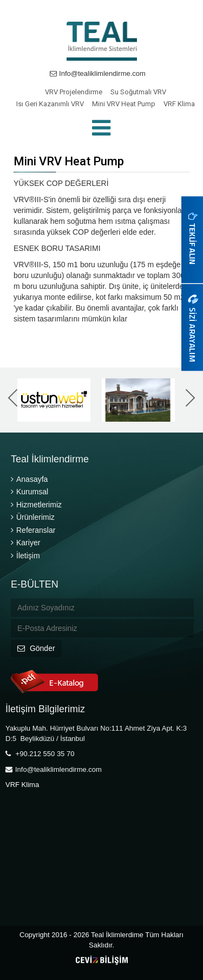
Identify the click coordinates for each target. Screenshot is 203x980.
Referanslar (33, 530)
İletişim (25, 556)
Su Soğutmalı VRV (138, 92)
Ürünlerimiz (33, 517)
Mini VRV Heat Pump (124, 104)
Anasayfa (29, 479)
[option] (55, 400)
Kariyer (25, 543)
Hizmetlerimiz (36, 505)
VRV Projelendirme (74, 92)
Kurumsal (30, 492)
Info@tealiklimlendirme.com (97, 73)
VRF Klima (179, 104)
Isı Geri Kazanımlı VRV (50, 104)
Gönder (36, 648)
